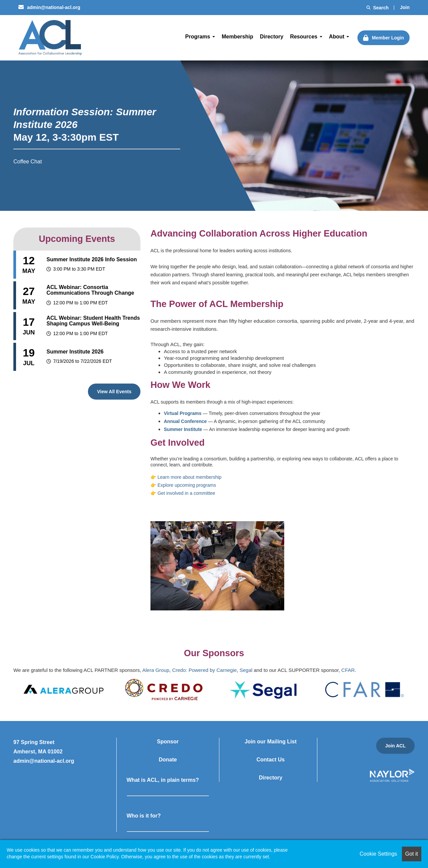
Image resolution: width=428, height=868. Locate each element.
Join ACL (395, 746)
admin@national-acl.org (49, 7)
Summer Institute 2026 (75, 352)
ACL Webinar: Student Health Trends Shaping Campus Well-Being (93, 321)
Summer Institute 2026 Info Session (92, 259)
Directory (272, 37)
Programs (200, 37)
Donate (168, 760)
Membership (237, 37)
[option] (64, 689)
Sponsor (168, 742)
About (339, 37)
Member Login (388, 38)
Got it (412, 854)
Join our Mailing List (271, 742)
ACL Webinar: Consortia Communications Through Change (90, 290)
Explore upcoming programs (187, 485)
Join (405, 7)
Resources (306, 37)
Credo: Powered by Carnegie (204, 670)
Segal (246, 670)
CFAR (348, 670)
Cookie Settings (379, 854)
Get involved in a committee (186, 493)
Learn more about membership (189, 477)
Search (378, 8)
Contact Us (271, 760)
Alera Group (156, 670)
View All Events (114, 392)
